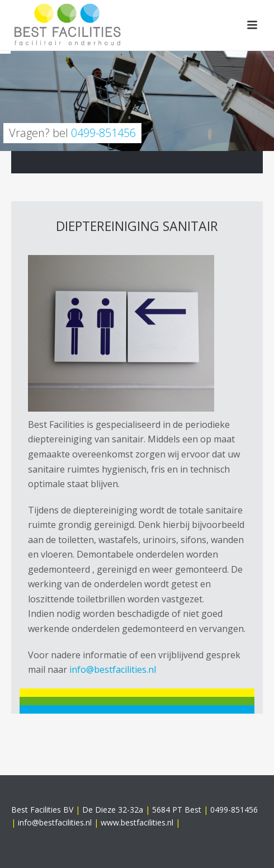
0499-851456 (103, 133)
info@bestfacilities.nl (113, 669)
